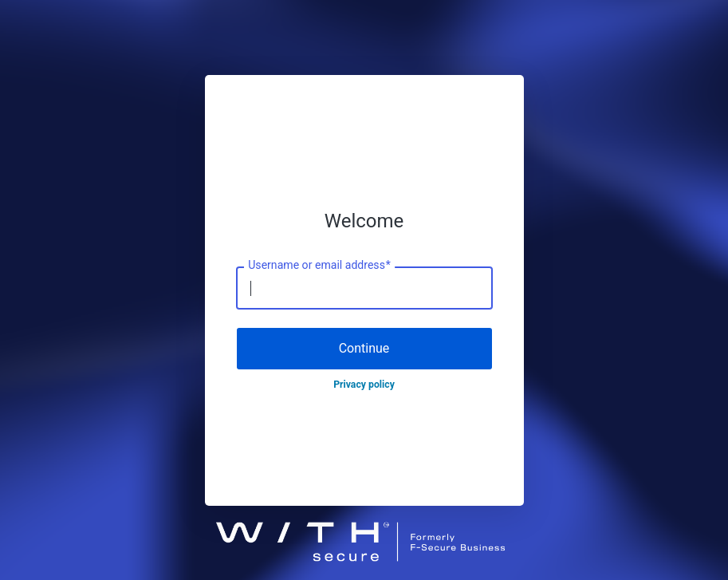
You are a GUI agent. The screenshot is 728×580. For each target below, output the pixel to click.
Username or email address (319, 266)
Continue (364, 348)
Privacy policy (364, 385)
